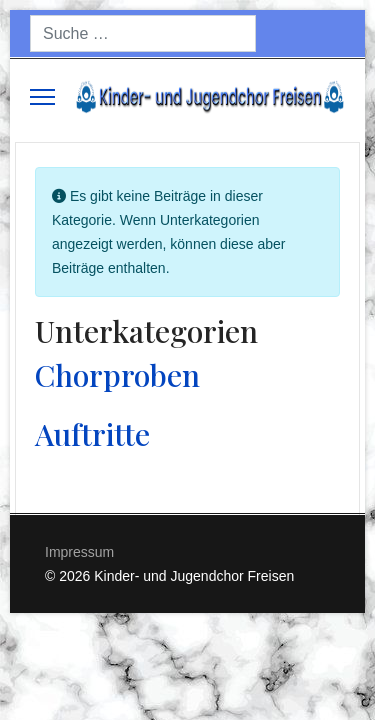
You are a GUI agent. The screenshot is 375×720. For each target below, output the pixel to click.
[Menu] (42, 97)
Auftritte (92, 434)
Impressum (79, 552)
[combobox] (143, 33)
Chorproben (117, 375)
